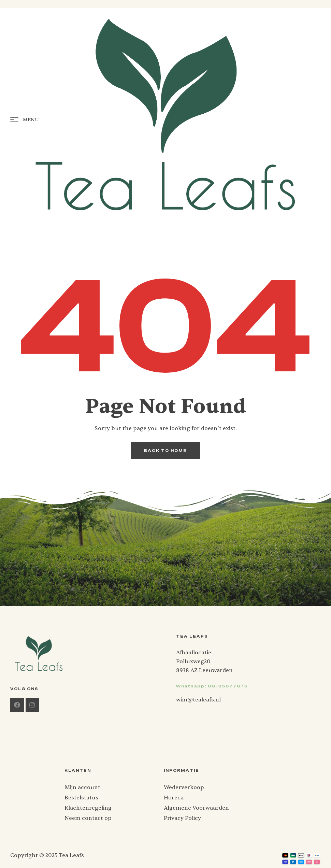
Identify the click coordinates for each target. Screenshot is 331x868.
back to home (165, 451)
